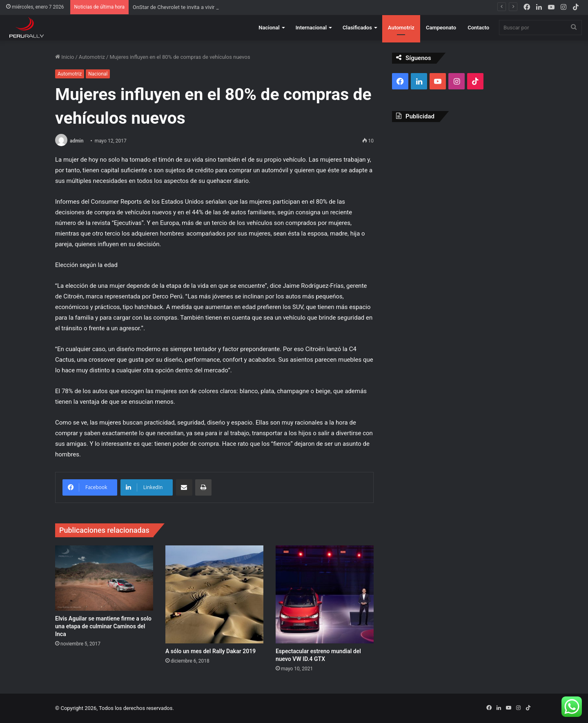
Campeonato (441, 28)
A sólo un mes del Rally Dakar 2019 (210, 651)
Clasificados (357, 28)
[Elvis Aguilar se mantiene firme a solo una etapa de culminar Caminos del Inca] (104, 578)
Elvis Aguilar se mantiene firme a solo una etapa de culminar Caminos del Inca (103, 626)
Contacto (478, 28)
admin (77, 141)
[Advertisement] (462, 187)
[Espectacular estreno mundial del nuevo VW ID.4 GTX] (325, 594)
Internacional (311, 28)
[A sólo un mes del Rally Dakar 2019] (214, 594)
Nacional (269, 28)
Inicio (65, 57)
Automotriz (401, 28)
